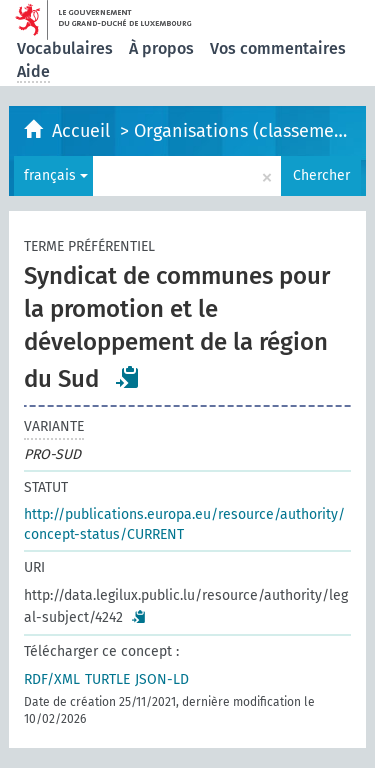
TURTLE (107, 679)
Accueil (83, 131)
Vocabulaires (65, 48)
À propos (161, 48)
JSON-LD (162, 679)
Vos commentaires (278, 48)
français (56, 175)
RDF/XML (52, 679)
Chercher (321, 175)
